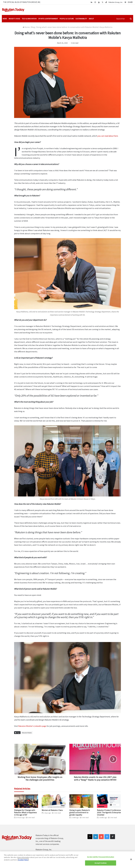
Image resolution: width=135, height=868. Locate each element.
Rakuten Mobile (27, 733)
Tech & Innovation (29, 19)
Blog (33, 27)
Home (26, 27)
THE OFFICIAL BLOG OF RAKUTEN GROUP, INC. (22, 2)
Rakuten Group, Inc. (116, 2)
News (5, 19)
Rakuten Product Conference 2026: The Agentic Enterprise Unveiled (109, 812)
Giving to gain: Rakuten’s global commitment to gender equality (80, 812)
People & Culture (67, 19)
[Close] (131, 859)
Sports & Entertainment (48, 19)
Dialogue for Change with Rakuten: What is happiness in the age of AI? (25, 812)
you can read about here (107, 136)
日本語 (130, 2)
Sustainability (81, 19)
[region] (67, 860)
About (91, 19)
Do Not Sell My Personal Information (101, 857)
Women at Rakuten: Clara (52, 810)
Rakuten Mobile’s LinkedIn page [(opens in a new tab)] (32, 726)
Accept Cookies (101, 863)
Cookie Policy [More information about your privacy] (23, 860)
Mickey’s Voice (14, 19)
